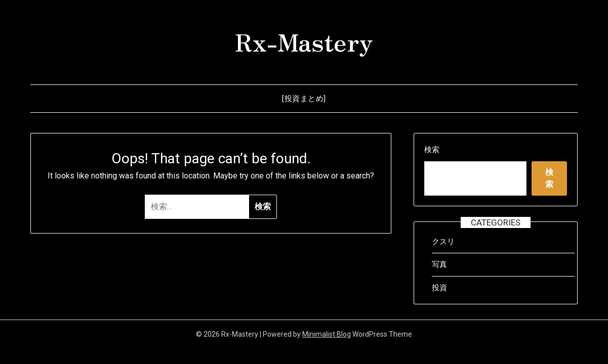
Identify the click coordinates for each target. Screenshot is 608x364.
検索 (432, 150)
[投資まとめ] (304, 99)
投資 (439, 288)
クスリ (443, 242)
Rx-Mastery (304, 41)
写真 (439, 264)
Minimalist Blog (327, 334)
